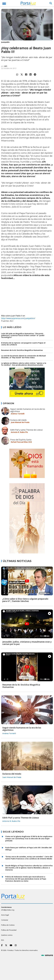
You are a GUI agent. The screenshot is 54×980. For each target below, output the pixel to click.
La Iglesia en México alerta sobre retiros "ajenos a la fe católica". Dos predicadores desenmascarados (24, 364)
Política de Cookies (8, 925)
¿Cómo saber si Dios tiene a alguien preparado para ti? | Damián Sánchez (25, 600)
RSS (3, 940)
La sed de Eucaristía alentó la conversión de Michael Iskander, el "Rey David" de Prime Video (23, 357)
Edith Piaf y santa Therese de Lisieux (26, 430)
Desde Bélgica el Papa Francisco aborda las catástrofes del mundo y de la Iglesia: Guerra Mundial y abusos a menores (29, 868)
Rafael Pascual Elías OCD (21, 442)
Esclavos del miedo (18, 420)
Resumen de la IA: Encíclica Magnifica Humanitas (22, 350)
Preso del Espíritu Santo (21, 440)
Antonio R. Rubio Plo (19, 432)
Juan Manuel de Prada (20, 422)
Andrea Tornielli (18, 414)
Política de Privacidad (9, 930)
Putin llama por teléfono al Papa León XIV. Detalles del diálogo (28, 849)
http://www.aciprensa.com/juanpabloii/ (18, 318)
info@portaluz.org (8, 910)
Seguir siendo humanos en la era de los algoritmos (28, 410)
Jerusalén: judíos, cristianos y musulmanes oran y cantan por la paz (27, 643)
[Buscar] (51, 3)
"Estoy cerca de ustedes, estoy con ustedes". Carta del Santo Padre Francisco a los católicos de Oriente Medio (29, 858)
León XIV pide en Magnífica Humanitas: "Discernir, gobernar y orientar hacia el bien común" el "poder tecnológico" (23, 335)
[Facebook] (2, 945)
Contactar (5, 920)
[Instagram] (16, 945)
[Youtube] (11, 945)
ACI (6, 66)
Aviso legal (5, 915)
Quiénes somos (7, 935)
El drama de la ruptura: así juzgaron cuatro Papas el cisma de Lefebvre (23, 344)
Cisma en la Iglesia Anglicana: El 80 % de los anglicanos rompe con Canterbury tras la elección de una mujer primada (29, 839)
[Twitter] (7, 945)
